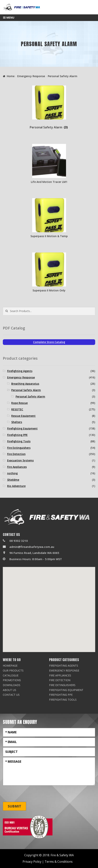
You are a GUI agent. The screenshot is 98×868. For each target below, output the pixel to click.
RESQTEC (17, 409)
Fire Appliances (17, 467)
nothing (12, 473)
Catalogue (11, 675)
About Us (9, 690)
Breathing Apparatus (25, 384)
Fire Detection (16, 454)
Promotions (12, 680)
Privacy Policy (32, 862)
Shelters (17, 422)
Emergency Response (31, 76)
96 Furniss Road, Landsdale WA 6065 (34, 553)
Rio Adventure (16, 486)
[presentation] (31, 794)
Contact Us (11, 695)
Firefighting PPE (17, 435)
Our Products (13, 670)
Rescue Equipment (23, 416)
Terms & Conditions (59, 862)
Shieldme (13, 480)
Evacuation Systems (20, 460)
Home (11, 76)
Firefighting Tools (19, 441)
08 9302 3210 (19, 541)
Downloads (12, 685)
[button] (49, 606)
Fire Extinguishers (19, 448)
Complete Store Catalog (49, 342)
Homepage (10, 666)
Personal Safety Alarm (26, 390)
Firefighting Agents (20, 371)
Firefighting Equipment (22, 428)
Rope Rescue (19, 403)
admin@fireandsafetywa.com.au (32, 547)
